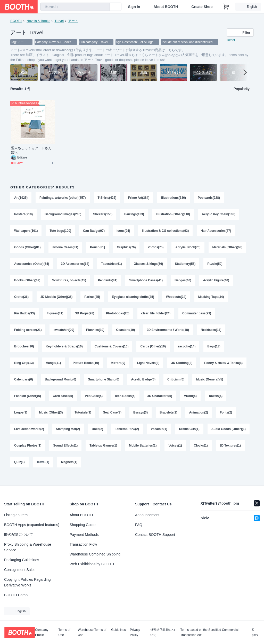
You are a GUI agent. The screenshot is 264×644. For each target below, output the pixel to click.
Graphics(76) (126, 249)
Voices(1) (222, 454)
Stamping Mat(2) (68, 436)
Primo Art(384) (139, 198)
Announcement (147, 515)
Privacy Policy (135, 632)
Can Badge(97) (94, 232)
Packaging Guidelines (22, 560)
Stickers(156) (103, 215)
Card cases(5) (63, 402)
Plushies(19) (95, 334)
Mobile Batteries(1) (189, 454)
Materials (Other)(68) (228, 249)
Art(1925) (21, 198)
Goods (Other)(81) (27, 249)
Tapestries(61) (112, 266)
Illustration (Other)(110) (173, 215)
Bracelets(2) (169, 419)
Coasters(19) (126, 334)
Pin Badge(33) (24, 317)
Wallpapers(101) (26, 232)
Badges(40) (183, 283)
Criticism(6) (176, 385)
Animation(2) (199, 419)
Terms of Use (64, 632)
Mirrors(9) (118, 368)
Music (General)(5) (210, 385)
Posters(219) (23, 215)
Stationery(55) (185, 266)
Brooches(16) (24, 351)
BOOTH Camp (16, 595)
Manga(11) (53, 368)
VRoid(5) (190, 402)
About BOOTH (166, 7)
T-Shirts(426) (107, 198)
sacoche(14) (187, 351)
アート (73, 21)
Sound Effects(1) (112, 454)
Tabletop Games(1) (150, 454)
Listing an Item (16, 515)
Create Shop (202, 7)
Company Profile (42, 632)
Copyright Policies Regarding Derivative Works (27, 582)
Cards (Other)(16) (153, 351)
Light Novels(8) (148, 368)
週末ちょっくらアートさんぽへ (31, 150)
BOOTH (16, 21)
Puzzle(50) (215, 266)
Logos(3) (21, 419)
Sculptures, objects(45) (69, 283)
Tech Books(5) (125, 402)
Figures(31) (55, 317)
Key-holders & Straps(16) (64, 351)
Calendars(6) (24, 385)
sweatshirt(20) (64, 334)
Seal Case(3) (112, 419)
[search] (105, 7)
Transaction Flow (83, 544)
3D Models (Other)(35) (57, 300)
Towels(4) (216, 402)
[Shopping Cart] (226, 7)
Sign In (134, 7)
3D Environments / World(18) (168, 334)
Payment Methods (84, 535)
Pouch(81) (98, 249)
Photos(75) (156, 249)
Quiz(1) (79, 471)
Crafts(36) (21, 300)
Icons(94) (123, 232)
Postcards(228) (209, 198)
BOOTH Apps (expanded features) (32, 525)
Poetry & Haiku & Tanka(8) (224, 368)
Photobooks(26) (118, 317)
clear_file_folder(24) (156, 317)
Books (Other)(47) (27, 283)
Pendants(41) (108, 283)
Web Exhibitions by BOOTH (92, 564)
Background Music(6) (61, 385)
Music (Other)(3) (51, 419)
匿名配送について (19, 535)
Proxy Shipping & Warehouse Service (28, 547)
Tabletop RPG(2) (127, 436)
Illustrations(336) (174, 198)
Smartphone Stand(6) (104, 385)
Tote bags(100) (61, 232)
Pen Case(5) (94, 402)
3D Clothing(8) (182, 368)
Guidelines (118, 630)
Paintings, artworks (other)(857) (63, 198)
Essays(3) (141, 419)
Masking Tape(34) (211, 300)
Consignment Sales (20, 570)
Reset (231, 40)
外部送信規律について (163, 632)
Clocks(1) (21, 471)
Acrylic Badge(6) (143, 385)
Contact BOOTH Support (155, 535)
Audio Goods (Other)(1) (31, 454)
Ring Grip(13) (24, 368)
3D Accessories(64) (75, 266)
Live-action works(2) (29, 436)
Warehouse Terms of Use (92, 632)
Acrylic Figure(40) (216, 283)
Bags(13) (214, 351)
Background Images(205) (63, 215)
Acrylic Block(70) (188, 249)
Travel (59, 21)
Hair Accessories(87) (216, 232)
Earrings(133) (134, 215)
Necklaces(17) (211, 334)
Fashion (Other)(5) (28, 402)
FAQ (139, 525)
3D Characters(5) (160, 402)
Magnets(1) (128, 471)
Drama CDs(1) (189, 436)
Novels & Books (38, 21)
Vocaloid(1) (159, 436)
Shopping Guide (82, 525)
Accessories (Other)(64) (32, 266)
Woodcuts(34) (176, 300)
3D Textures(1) (51, 471)
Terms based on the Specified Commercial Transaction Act (209, 632)
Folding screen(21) (28, 334)
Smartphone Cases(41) (146, 283)
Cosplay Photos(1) (74, 454)
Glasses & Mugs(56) (148, 266)
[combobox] (75, 7)
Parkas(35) (92, 300)
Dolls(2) (97, 436)
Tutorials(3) (83, 419)
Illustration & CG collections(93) (166, 232)
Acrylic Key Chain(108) (219, 215)
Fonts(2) (226, 419)
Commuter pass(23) (197, 317)
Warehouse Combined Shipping (95, 554)
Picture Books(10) (86, 368)
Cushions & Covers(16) (112, 351)
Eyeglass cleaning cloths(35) (133, 300)
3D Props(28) (85, 317)
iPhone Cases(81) (65, 249)
